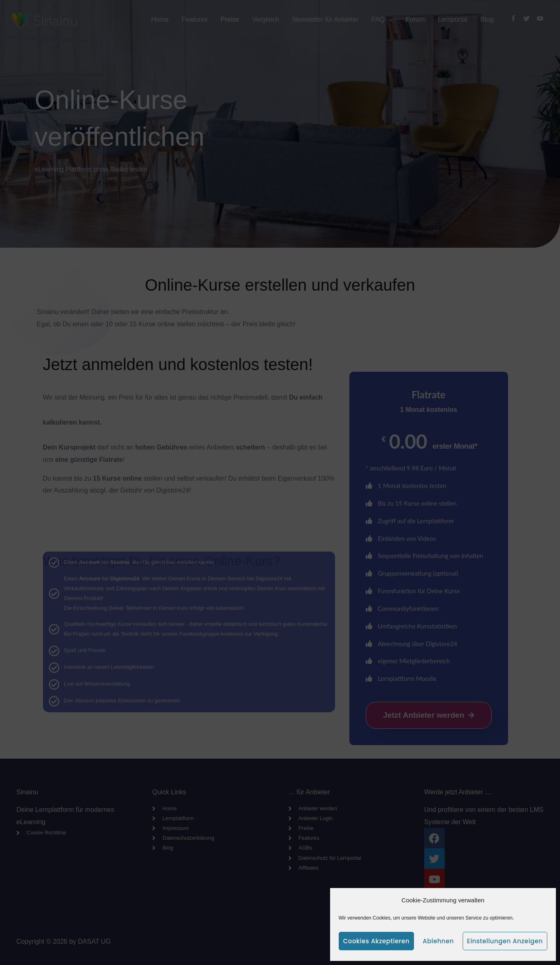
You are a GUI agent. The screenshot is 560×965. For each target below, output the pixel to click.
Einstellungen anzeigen (505, 941)
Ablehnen (438, 941)
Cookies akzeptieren (376, 941)
